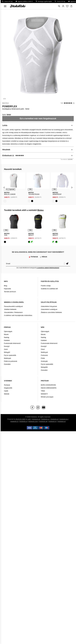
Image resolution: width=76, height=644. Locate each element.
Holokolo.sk (36, 419)
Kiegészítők (8, 388)
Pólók (43, 358)
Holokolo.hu (64, 419)
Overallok (7, 364)
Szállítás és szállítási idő (49, 289)
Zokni (6, 349)
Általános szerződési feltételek (51, 312)
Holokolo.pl (54, 419)
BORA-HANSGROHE (48, 385)
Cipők (6, 391)
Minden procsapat (47, 397)
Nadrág (7, 337)
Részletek (6, 150)
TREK (43, 391)
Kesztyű (7, 346)
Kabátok (7, 340)
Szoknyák (44, 361)
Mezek (6, 334)
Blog (6, 286)
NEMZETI (44, 394)
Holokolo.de (43, 421)
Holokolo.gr (62, 421)
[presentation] (4, 187)
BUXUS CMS (21, 419)
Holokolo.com (33, 421)
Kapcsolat (7, 289)
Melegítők (44, 367)
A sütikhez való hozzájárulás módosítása (18, 315)
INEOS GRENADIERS (49, 388)
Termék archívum (10, 292)
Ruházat (7, 385)
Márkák (7, 394)
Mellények (7, 358)
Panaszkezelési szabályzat (13, 306)
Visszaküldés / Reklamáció (13, 312)
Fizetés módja (46, 286)
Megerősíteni (67, 264)
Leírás (5, 125)
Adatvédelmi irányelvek (49, 306)
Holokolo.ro (14, 421)
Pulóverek (44, 355)
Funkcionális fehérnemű (12, 343)
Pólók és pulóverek (11, 361)
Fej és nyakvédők (10, 355)
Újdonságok (8, 331)
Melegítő (7, 352)
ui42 (29, 419)
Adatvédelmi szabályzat (49, 309)
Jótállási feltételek (10, 309)
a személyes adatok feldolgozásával (48, 268)
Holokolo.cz (45, 419)
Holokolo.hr (53, 421)
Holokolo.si (23, 421)
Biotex (6, 103)
